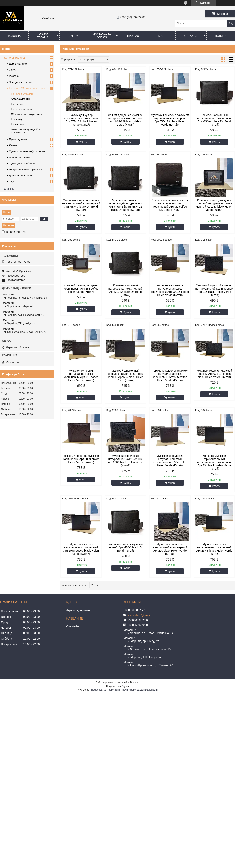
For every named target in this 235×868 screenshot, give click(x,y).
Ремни (13, 145)
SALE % (74, 36)
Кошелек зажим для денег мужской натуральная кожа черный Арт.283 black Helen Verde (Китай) (214, 205)
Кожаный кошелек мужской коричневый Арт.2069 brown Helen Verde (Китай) (81, 459)
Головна (14, 36)
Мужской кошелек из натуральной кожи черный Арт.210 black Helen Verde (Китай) (170, 549)
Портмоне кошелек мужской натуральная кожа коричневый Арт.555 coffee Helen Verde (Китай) (170, 375)
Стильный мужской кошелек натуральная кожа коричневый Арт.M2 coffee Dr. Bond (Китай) (170, 205)
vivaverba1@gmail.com (19, 271)
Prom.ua (135, 683)
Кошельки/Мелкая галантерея (27, 88)
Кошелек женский (22, 109)
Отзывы (9, 189)
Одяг (12, 182)
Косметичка (18, 124)
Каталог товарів (43, 36)
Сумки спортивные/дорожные (27, 151)
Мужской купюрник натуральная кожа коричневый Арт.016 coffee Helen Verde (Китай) (81, 375)
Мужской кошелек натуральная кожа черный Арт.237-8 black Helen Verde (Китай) (214, 549)
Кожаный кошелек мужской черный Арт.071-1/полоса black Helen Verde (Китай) (214, 374)
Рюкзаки (14, 76)
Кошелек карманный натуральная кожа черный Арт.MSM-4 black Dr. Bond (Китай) (214, 120)
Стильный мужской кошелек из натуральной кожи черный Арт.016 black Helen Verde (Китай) (214, 290)
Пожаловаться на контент (106, 690)
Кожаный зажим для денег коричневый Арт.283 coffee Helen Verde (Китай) (81, 289)
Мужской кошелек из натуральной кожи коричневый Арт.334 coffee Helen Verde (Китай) (170, 461)
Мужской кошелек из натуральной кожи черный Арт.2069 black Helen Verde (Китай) (126, 461)
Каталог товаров (15, 58)
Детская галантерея (21, 176)
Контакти (190, 36)
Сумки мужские (18, 139)
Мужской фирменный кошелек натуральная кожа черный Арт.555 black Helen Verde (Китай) (126, 375)
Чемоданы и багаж (20, 82)
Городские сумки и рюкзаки (26, 170)
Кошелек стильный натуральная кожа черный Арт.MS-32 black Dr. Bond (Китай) (126, 290)
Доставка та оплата (102, 36)
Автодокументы (21, 99)
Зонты (13, 70)
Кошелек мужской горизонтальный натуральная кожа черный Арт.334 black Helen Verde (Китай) (214, 462)
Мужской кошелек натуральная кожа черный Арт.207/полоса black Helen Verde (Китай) (81, 549)
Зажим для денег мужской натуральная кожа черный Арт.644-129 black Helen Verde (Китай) (126, 120)
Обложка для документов (26, 114)
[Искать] (231, 23)
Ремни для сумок (19, 157)
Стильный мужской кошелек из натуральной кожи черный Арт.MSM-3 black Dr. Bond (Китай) (81, 205)
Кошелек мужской (22, 94)
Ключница (17, 119)
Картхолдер (18, 104)
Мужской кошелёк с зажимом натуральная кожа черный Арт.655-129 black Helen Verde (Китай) (170, 120)
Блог (161, 36)
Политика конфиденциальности (140, 690)
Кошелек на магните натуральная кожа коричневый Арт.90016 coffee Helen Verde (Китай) (170, 290)
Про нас (133, 36)
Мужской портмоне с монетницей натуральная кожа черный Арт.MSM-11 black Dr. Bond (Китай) (126, 205)
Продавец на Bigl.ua (117, 686)
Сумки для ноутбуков (22, 163)
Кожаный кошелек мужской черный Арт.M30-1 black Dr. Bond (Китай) (126, 547)
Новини (221, 36)
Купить (83, 142)
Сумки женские (18, 64)
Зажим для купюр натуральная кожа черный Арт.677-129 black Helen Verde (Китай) (81, 120)
